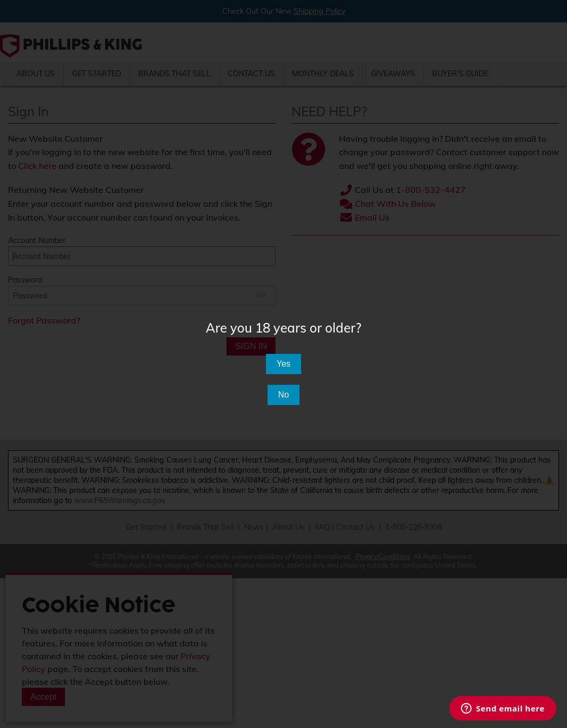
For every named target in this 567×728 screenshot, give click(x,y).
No (283, 395)
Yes (283, 364)
